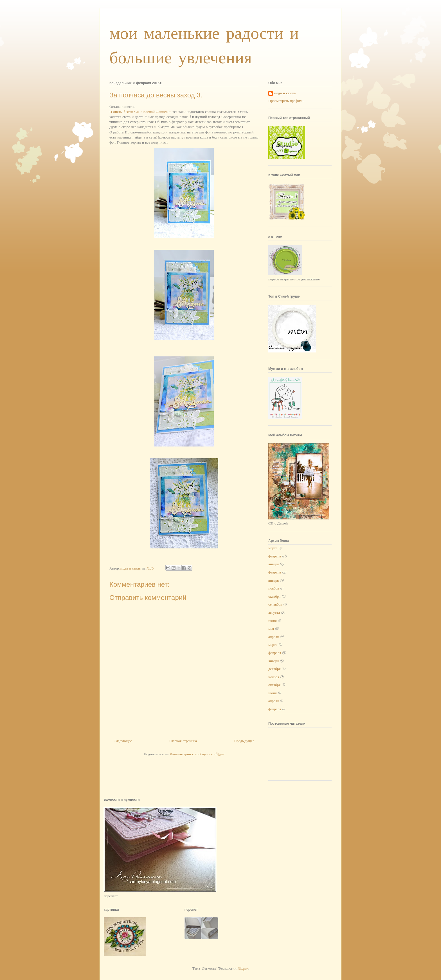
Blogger (243, 969)
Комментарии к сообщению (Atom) (197, 755)
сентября (275, 605)
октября (274, 597)
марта (273, 549)
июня (273, 621)
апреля (274, 637)
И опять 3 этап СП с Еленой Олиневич (140, 112)
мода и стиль (285, 94)
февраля (275, 557)
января (274, 565)
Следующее (123, 741)
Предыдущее (244, 741)
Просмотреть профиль (286, 101)
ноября (274, 589)
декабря (274, 669)
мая (271, 629)
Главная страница (183, 741)
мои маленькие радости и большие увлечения (204, 47)
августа (274, 613)
